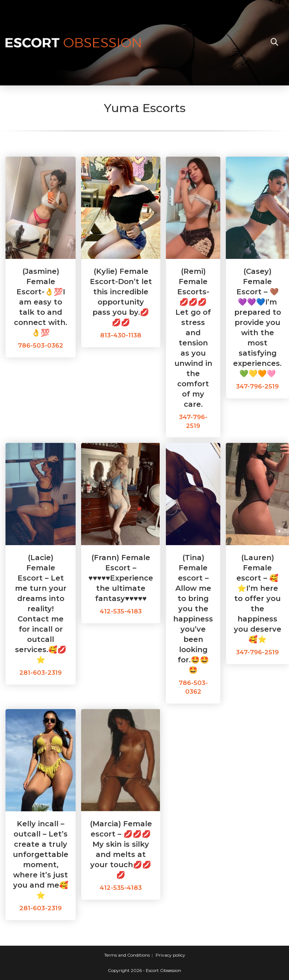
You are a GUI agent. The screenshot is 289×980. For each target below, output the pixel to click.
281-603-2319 (41, 673)
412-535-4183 (121, 611)
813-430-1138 (121, 335)
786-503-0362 (41, 345)
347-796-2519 (257, 386)
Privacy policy (170, 955)
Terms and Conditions (127, 955)
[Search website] (274, 43)
